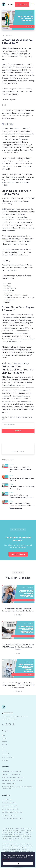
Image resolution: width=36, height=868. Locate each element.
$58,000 (28, 328)
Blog (3, 748)
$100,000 (24, 352)
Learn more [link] (7, 859)
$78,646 (13, 342)
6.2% (3, 94)
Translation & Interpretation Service (12, 818)
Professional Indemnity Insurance (12, 781)
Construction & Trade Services (11, 774)
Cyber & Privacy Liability (9, 784)
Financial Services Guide (9, 803)
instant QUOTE (22, 4)
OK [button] (18, 863)
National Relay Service (9, 815)
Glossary (4, 751)
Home (4, 735)
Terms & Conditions (7, 757)
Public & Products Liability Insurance (13, 777)
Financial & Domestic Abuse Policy (12, 812)
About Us (4, 745)
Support (4, 742)
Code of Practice (7, 800)
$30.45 (4, 328)
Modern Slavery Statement (10, 809)
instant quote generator (19, 401)
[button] (33, 4)
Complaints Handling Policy (10, 806)
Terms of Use (5, 760)
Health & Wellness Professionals (11, 771)
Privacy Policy (6, 754)
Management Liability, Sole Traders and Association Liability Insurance (17, 788)
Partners (4, 739)
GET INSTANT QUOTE (18, 554)
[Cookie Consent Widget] (18, 860)
